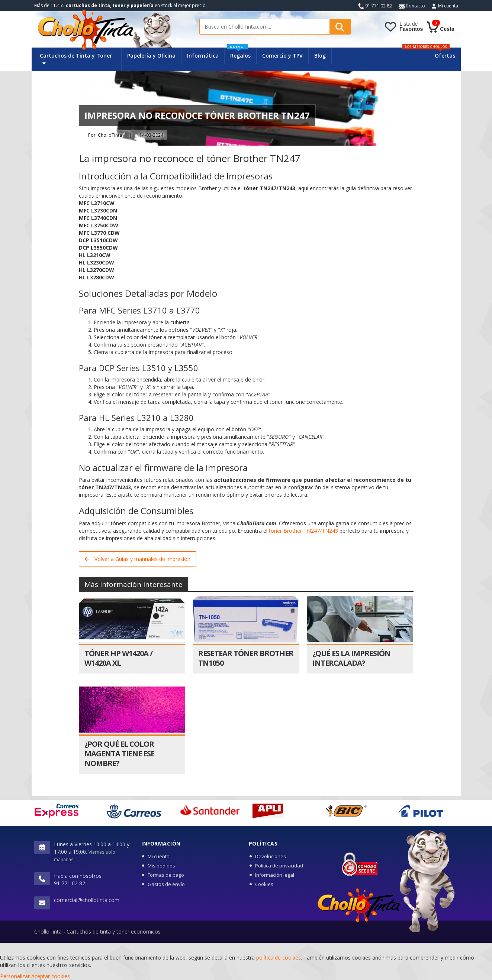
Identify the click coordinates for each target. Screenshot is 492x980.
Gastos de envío (166, 884)
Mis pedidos (161, 866)
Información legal (275, 875)
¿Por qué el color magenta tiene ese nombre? (119, 754)
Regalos (239, 53)
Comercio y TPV (282, 56)
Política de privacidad (279, 866)
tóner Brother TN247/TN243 (303, 531)
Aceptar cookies (51, 976)
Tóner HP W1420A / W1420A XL (118, 658)
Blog (320, 56)
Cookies (264, 884)
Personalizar (15, 976)
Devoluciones (271, 856)
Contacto (412, 6)
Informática (203, 56)
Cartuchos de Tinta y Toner (76, 59)
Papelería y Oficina (151, 56)
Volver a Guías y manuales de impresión (138, 559)
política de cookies (279, 958)
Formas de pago (166, 875)
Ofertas (445, 56)
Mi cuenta (448, 6)
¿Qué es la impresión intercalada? (351, 658)
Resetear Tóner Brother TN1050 (246, 658)
